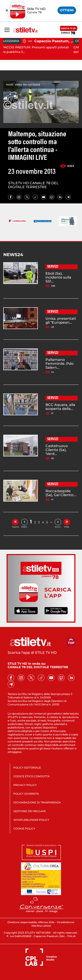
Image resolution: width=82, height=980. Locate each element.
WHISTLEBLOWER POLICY (31, 820)
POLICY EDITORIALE (27, 768)
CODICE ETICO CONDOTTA (31, 776)
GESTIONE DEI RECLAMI (30, 811)
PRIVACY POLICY (25, 785)
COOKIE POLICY (24, 829)
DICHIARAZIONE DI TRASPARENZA (37, 802)
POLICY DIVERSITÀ (26, 794)
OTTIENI (67, 10)
